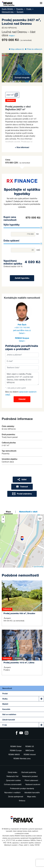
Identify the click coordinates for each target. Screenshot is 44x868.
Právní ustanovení (31, 781)
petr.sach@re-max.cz (22, 331)
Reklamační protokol (30, 777)
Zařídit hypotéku (22, 278)
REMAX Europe (16, 751)
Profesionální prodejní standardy (22, 789)
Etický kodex (13, 772)
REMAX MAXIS (14, 755)
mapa (12, 36)
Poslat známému (22, 494)
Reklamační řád (12, 777)
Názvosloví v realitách (12, 793)
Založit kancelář (9, 720)
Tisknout (22, 487)
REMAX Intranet (30, 755)
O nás (5, 725)
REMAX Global (16, 747)
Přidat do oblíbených (33, 49)
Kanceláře (6, 709)
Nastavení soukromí (33, 785)
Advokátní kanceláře (32, 793)
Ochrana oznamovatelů (13, 785)
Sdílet (22, 479)
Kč (38, 234)
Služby (5, 699)
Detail (22, 333)
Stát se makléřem (9, 715)
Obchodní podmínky (29, 772)
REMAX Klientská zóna (22, 759)
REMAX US (30, 747)
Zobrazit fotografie (22, 78)
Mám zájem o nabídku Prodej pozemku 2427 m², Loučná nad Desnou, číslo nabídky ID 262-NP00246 (22, 378)
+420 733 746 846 (22, 328)
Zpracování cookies (13, 781)
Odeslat (22, 399)
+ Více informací (22, 147)
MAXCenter (30, 751)
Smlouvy (22, 801)
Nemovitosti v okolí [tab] (28, 512)
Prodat (5, 694)
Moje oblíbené (16, 49)
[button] (22, 538)
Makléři (5, 704)
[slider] (41, 228)
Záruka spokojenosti (16, 797)
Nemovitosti (7, 688)
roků (38, 250)
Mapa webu (32, 797)
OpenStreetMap (38, 567)
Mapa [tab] (8, 512)
